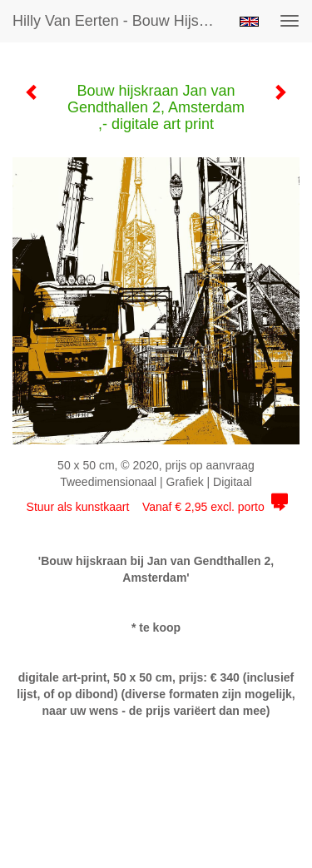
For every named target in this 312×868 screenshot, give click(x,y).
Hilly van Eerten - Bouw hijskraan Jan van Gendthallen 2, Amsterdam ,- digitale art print (119, 21)
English (249, 22)
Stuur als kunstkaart (156, 507)
